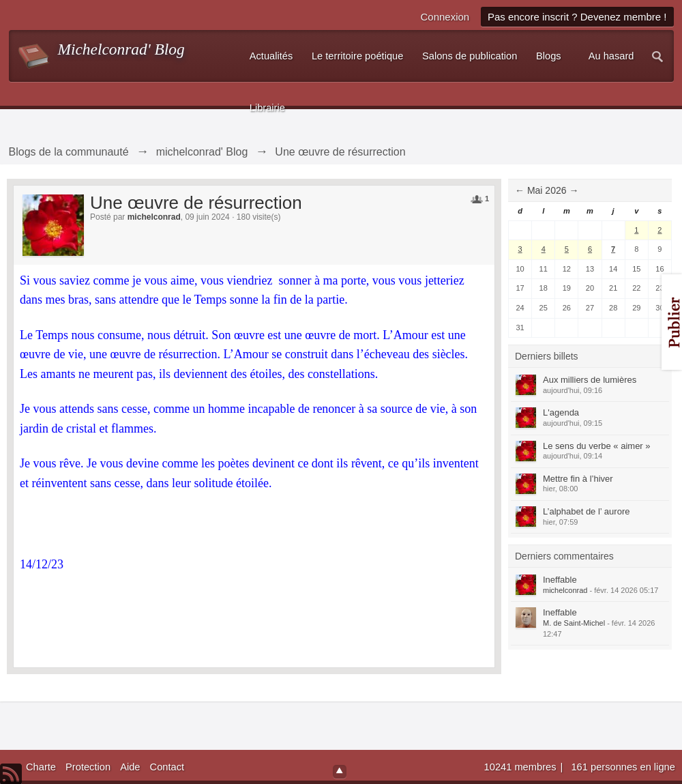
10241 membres (522, 767)
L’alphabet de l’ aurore (586, 511)
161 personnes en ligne (623, 767)
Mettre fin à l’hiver (578, 479)
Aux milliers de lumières (590, 380)
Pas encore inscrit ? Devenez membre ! (577, 17)
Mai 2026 (547, 190)
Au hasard (611, 56)
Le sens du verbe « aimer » (597, 446)
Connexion (445, 17)
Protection (88, 767)
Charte (41, 767)
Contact (167, 767)
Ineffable (560, 580)
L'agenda (561, 412)
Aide (130, 767)
